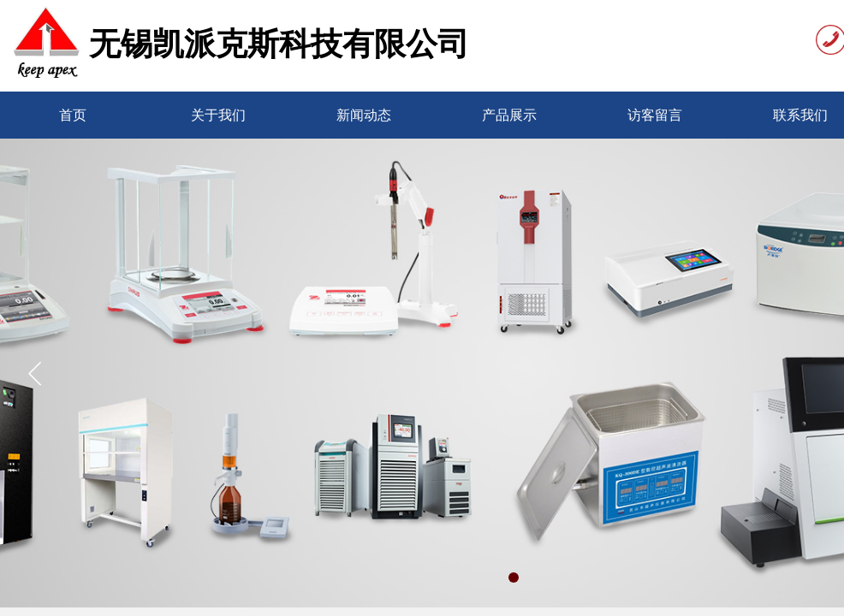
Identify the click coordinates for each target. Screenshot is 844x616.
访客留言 (655, 115)
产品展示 (509, 115)
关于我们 (218, 115)
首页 (73, 115)
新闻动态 (364, 115)
